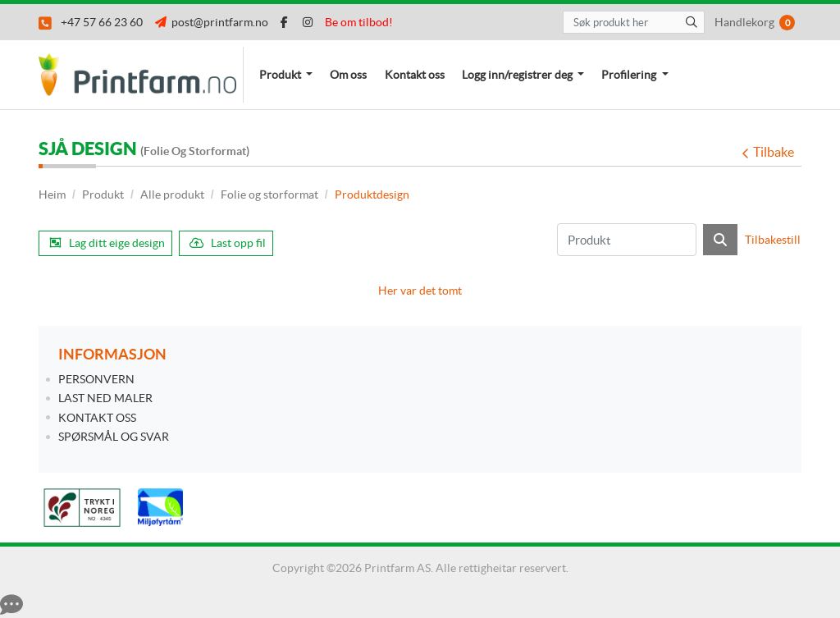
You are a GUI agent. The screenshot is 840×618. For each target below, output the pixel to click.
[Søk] (720, 240)
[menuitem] (286, 75)
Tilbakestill (773, 240)
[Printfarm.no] (141, 75)
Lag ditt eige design (107, 243)
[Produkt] (627, 240)
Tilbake (768, 152)
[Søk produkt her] (634, 22)
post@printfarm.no (212, 22)
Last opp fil (228, 243)
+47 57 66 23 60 (91, 22)
